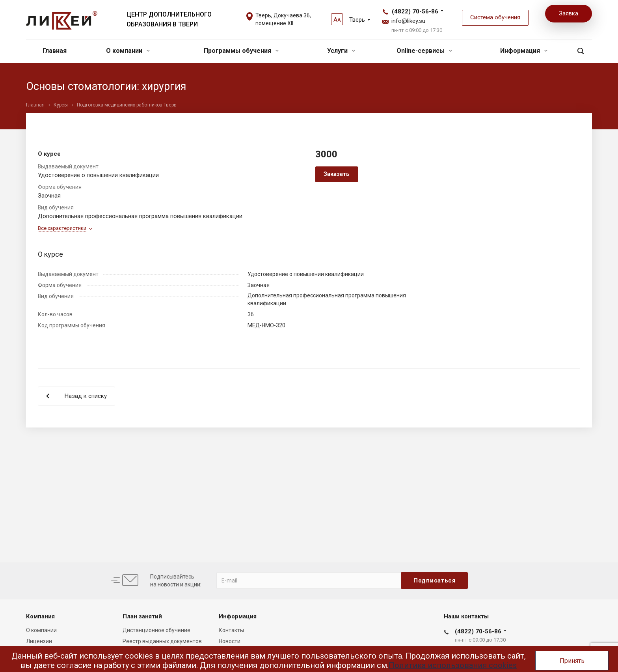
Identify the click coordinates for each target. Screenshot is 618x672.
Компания (40, 616)
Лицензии (39, 641)
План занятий (142, 616)
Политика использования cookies (453, 665)
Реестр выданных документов (162, 641)
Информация (524, 51)
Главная (55, 51)
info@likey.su (408, 21)
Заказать (337, 174)
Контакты (231, 630)
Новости (230, 641)
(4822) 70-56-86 (415, 11)
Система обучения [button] (495, 17)
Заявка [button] (569, 13)
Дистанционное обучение (156, 630)
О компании (128, 51)
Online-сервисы (424, 51)
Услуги (341, 51)
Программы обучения (241, 51)
